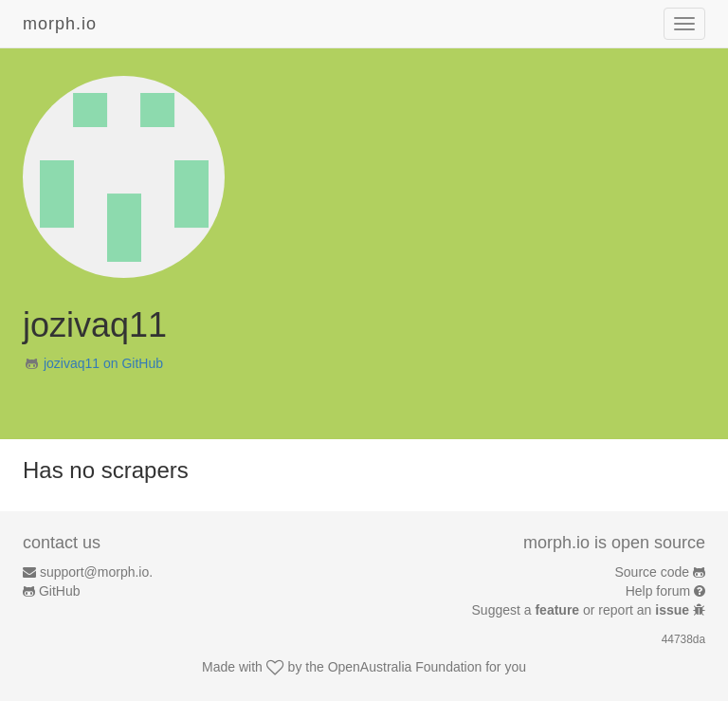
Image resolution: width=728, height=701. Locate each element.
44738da (683, 639)
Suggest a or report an (582, 610)
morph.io (60, 24)
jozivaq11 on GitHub (103, 363)
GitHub (60, 591)
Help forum (658, 591)
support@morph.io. (96, 572)
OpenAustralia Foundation (405, 667)
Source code (653, 572)
